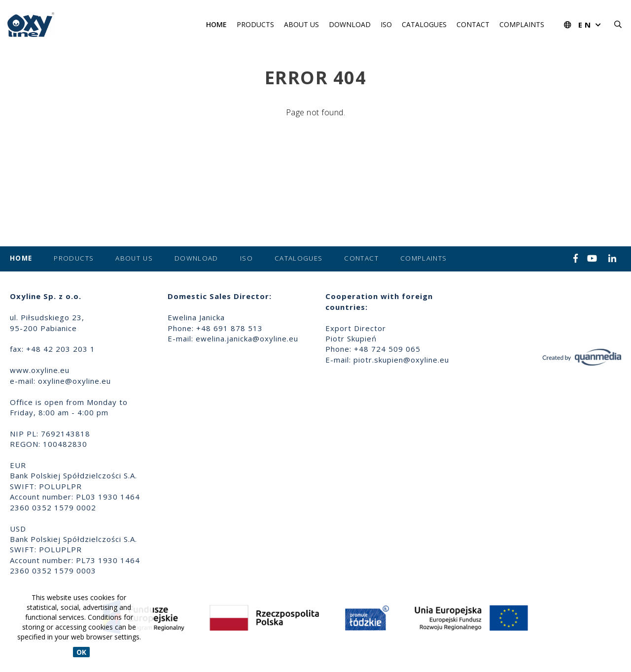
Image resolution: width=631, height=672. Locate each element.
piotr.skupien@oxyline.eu (401, 360)
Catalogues (424, 24)
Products (255, 24)
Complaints (522, 24)
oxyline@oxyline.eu (74, 381)
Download (350, 24)
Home (216, 24)
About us (301, 24)
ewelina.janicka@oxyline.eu (247, 338)
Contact (473, 24)
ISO (386, 24)
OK (81, 652)
